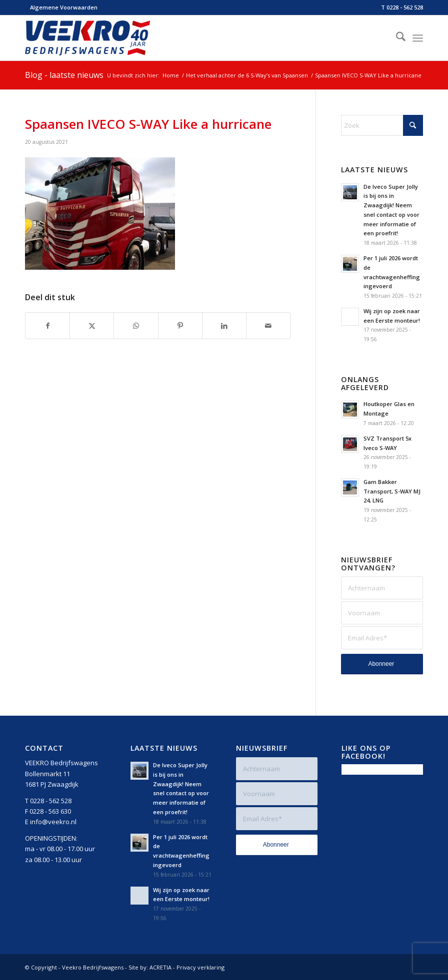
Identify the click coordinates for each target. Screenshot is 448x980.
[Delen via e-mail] (268, 326)
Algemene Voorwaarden (64, 7)
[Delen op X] (92, 326)
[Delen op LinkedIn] (224, 326)
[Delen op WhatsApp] (136, 326)
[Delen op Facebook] (47, 326)
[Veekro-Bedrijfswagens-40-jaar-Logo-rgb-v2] (87, 38)
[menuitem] (61, 7)
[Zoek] (396, 38)
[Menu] (418, 38)
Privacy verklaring (200, 967)
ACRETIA (160, 967)
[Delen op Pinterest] (180, 326)
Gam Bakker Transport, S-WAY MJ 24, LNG (392, 491)
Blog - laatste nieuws (64, 75)
